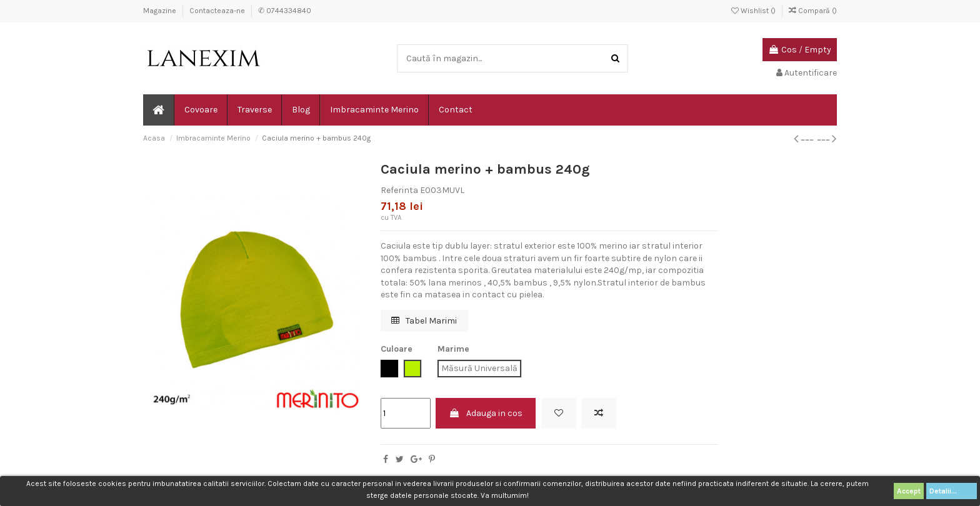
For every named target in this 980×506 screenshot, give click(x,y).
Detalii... (952, 491)
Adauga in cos (486, 413)
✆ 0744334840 (285, 11)
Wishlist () (754, 11)
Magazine (161, 11)
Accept (909, 491)
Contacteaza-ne (218, 11)
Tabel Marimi (424, 321)
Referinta (399, 190)
